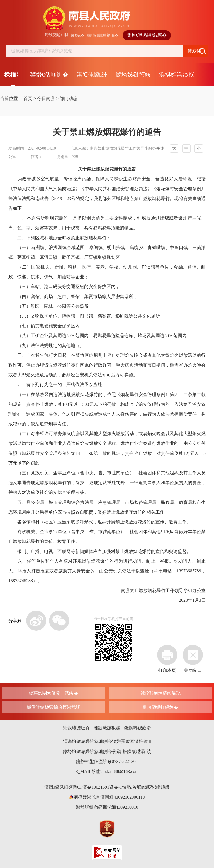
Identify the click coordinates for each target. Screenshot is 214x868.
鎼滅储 (194, 51)
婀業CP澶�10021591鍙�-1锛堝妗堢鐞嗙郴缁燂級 (119, 787)
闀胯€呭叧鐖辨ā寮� (147, 35)
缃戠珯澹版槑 (76, 728)
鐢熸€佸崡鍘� (49, 75)
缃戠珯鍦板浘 (107, 728)
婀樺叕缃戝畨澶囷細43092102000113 (107, 797)
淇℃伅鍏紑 (92, 75)
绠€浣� (78, 36)
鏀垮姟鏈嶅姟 (133, 75)
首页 (28, 98)
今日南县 (46, 98)
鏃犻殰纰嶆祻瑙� (103, 36)
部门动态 (69, 98)
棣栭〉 (13, 75)
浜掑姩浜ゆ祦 (177, 75)
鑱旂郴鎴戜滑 (138, 728)
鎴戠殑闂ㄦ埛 (56, 35)
